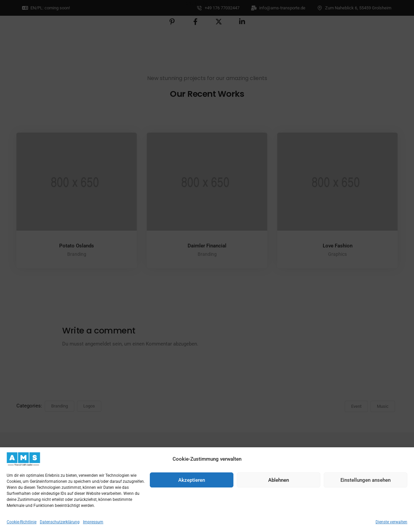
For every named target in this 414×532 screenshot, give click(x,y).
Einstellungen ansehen (366, 480)
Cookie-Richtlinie (22, 522)
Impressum (93, 522)
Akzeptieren (192, 480)
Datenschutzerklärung (60, 522)
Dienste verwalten (391, 522)
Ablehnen (279, 480)
